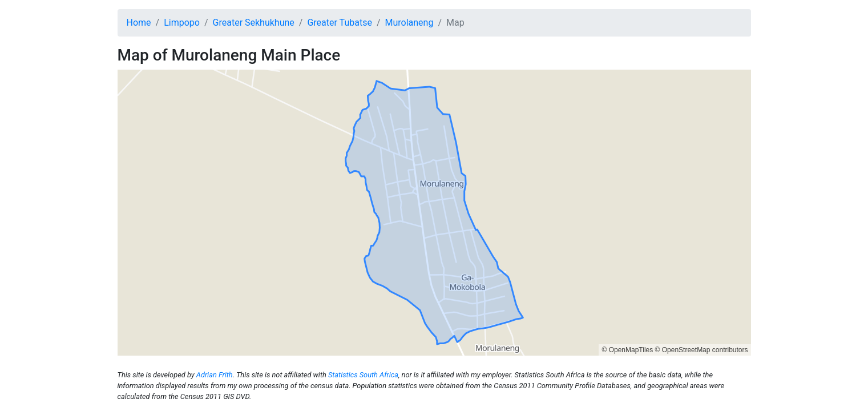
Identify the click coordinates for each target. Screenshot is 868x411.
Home (139, 23)
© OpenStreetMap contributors (702, 350)
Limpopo (182, 23)
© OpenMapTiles (627, 350)
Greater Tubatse (339, 23)
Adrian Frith (215, 375)
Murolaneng (409, 23)
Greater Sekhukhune (254, 23)
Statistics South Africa (363, 375)
